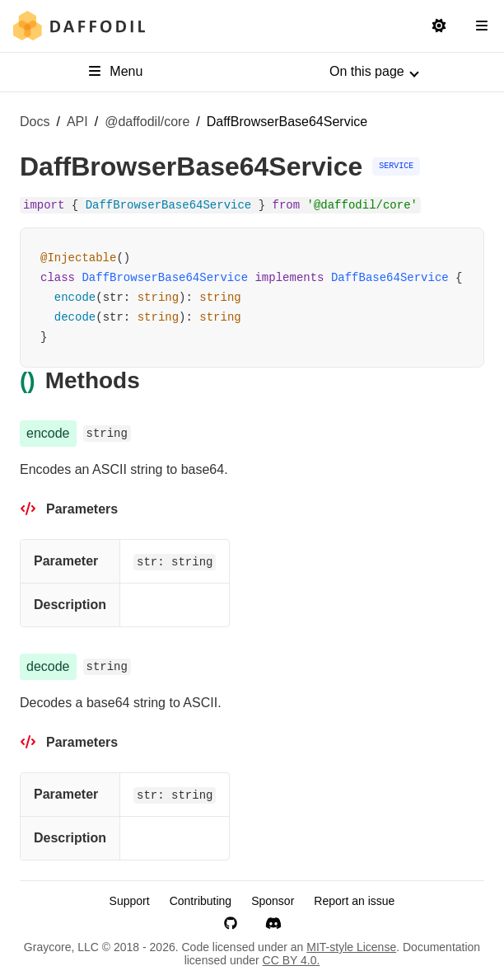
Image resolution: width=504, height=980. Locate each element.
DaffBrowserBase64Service (165, 278)
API (77, 122)
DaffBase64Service (390, 278)
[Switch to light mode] (439, 26)
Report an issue (354, 901)
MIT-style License (351, 947)
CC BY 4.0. (292, 960)
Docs (35, 122)
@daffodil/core (147, 122)
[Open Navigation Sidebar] (482, 26)
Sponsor (273, 901)
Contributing (201, 901)
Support (130, 901)
